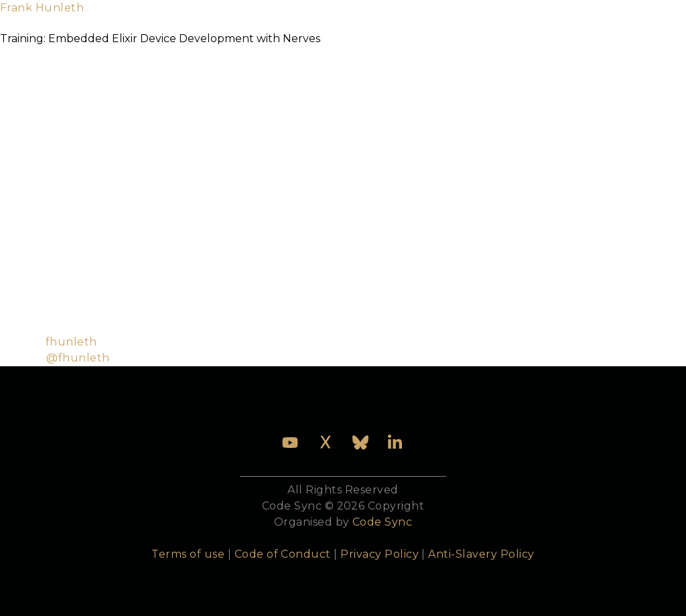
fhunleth (71, 342)
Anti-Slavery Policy (481, 554)
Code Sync (382, 522)
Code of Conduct (283, 554)
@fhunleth (78, 358)
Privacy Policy (380, 554)
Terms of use (188, 554)
